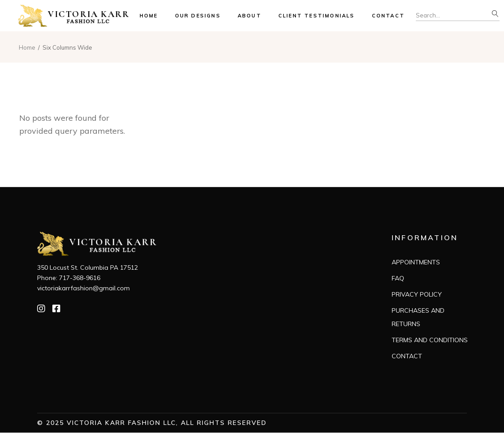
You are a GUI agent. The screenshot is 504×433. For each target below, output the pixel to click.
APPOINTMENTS (416, 262)
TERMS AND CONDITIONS (430, 340)
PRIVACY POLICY (417, 294)
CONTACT (407, 356)
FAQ (398, 278)
